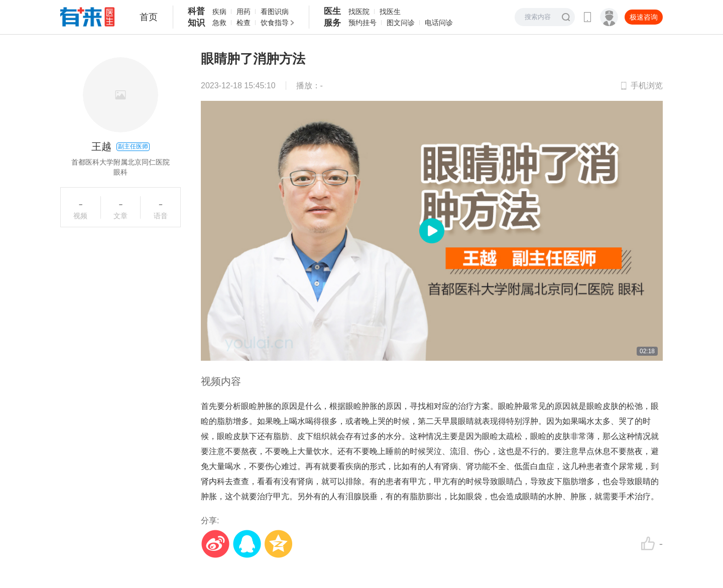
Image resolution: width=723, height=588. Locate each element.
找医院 (359, 12)
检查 (244, 23)
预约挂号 (363, 23)
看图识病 (275, 12)
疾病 (219, 12)
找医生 (390, 12)
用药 (244, 12)
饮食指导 (275, 23)
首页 (149, 17)
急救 (219, 23)
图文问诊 (401, 23)
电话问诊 (439, 23)
